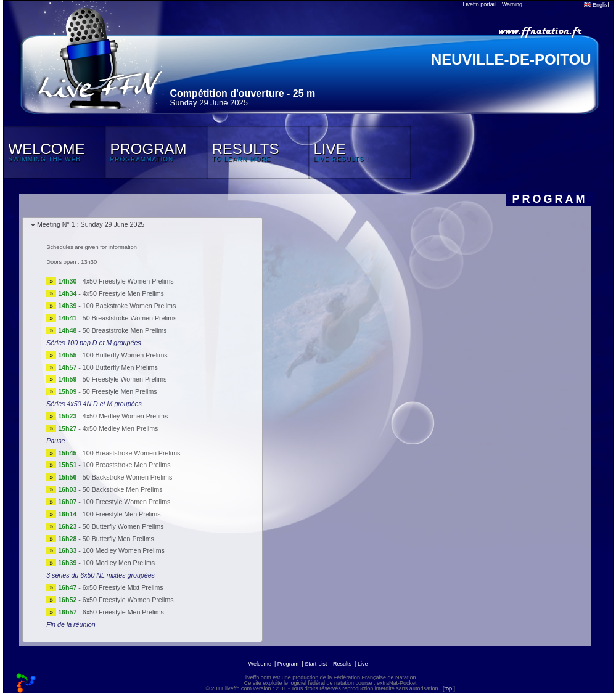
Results (342, 664)
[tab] (142, 225)
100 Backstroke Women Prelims (129, 306)
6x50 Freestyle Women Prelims (128, 600)
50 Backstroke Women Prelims (128, 477)
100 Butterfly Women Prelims (125, 355)
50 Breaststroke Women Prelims (130, 318)
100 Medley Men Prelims (119, 563)
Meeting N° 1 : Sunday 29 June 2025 (91, 224)
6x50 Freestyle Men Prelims (123, 612)
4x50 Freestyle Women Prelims (128, 281)
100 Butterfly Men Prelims (120, 367)
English (597, 5)
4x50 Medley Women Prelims (125, 416)
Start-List (316, 664)
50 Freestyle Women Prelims (125, 379)
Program (288, 664)
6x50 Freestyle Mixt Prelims (123, 587)
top (448, 688)
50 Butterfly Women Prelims (123, 526)
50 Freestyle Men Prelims (120, 391)
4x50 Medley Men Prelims (121, 428)
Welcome (260, 664)
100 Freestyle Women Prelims (127, 502)
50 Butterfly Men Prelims (118, 539)
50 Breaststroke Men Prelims (125, 330)
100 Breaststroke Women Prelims (132, 453)
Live (363, 664)
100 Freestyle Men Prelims (122, 514)
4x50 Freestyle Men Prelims (123, 293)
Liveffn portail (479, 4)
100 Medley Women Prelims (124, 550)
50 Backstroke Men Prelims (123, 489)
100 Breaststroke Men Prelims (127, 465)
